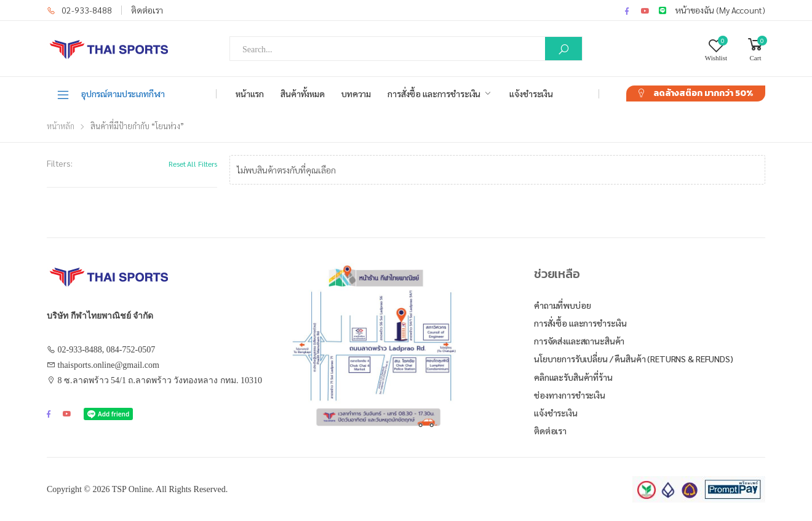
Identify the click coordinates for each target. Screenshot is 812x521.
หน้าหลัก (61, 126)
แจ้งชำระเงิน (531, 93)
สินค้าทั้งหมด (303, 93)
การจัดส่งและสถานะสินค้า (579, 341)
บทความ (356, 93)
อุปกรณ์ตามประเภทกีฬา (110, 94)
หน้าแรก (250, 93)
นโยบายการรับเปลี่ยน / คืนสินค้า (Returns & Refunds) (634, 359)
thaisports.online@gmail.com (109, 365)
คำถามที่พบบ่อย (563, 305)
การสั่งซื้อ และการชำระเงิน (434, 93)
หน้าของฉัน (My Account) (720, 10)
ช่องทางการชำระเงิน (570, 395)
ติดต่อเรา (147, 10)
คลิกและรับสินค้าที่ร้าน (573, 377)
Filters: (60, 163)
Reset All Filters (193, 164)
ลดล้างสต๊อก (703, 93)
